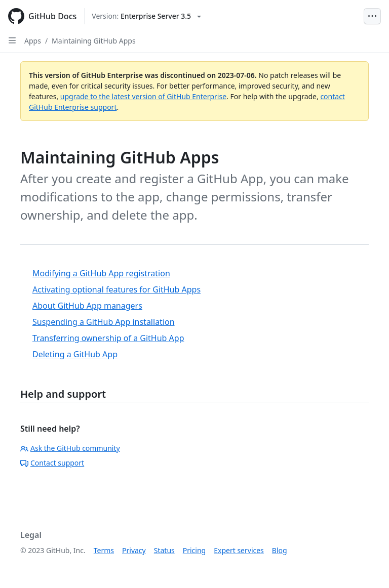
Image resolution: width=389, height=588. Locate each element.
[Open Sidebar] (12, 40)
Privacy (134, 550)
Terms (104, 550)
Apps (33, 41)
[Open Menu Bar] (372, 16)
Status (164, 550)
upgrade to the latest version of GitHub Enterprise (143, 96)
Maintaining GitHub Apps (94, 41)
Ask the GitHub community (70, 448)
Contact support (52, 463)
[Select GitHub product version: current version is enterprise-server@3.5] (146, 16)
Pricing (194, 550)
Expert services (239, 550)
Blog (280, 550)
